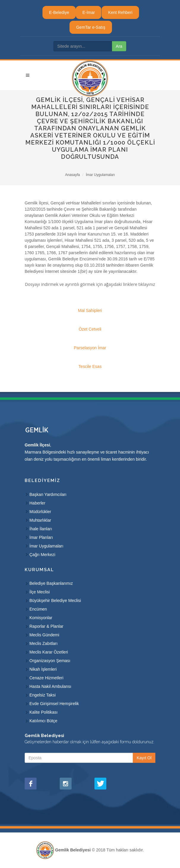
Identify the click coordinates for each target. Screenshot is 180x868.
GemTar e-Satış (91, 27)
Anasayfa (72, 175)
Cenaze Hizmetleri (46, 678)
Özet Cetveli (90, 329)
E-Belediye (59, 12)
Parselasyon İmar (90, 348)
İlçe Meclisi (40, 592)
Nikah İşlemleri (43, 669)
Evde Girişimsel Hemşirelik (54, 704)
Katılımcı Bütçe (43, 721)
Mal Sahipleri (90, 310)
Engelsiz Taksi (42, 695)
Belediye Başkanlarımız (51, 583)
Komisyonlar (41, 618)
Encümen (38, 609)
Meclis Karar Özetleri (49, 652)
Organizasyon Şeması (50, 661)
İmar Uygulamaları (100, 175)
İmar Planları (41, 537)
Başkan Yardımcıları (48, 494)
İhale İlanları (41, 529)
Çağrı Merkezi (42, 555)
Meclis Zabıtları (44, 643)
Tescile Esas (90, 366)
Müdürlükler (40, 512)
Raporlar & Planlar (46, 626)
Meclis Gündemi (44, 635)
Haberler (37, 503)
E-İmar (89, 12)
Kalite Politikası (44, 712)
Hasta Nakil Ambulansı (50, 686)
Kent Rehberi (120, 12)
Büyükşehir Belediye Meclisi (55, 600)
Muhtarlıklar (40, 520)
